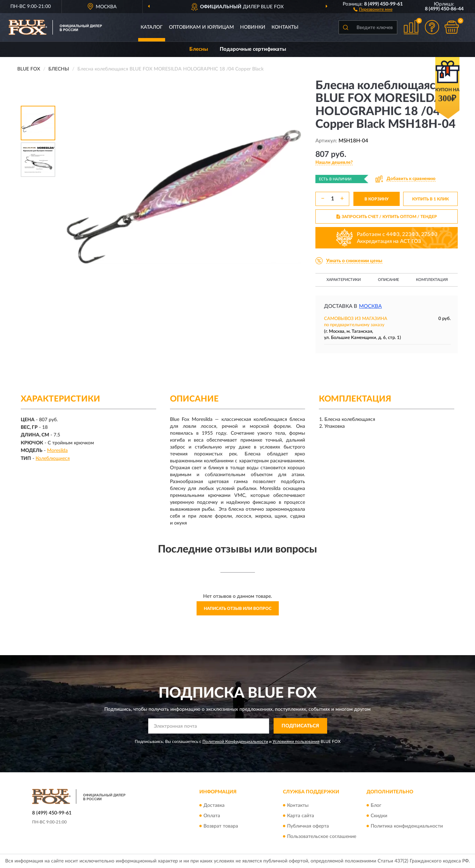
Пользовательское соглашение (322, 837)
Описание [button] (388, 280)
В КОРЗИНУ (377, 199)
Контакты (285, 27)
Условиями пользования (296, 742)
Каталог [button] (152, 27)
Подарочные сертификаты (253, 49)
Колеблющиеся (53, 459)
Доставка (214, 805)
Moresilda (57, 451)
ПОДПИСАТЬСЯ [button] (300, 726)
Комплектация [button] (432, 280)
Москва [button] (370, 306)
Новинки (253, 27)
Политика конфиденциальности (407, 826)
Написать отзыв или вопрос (238, 608)
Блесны (199, 49)
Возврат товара (221, 826)
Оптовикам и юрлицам (201, 27)
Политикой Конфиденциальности (235, 742)
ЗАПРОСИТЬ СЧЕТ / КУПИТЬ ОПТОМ (387, 217)
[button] (373, 9)
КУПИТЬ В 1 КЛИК (430, 199)
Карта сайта (301, 816)
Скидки (379, 816)
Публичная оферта (308, 826)
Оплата (212, 816)
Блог (376, 805)
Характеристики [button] (344, 280)
